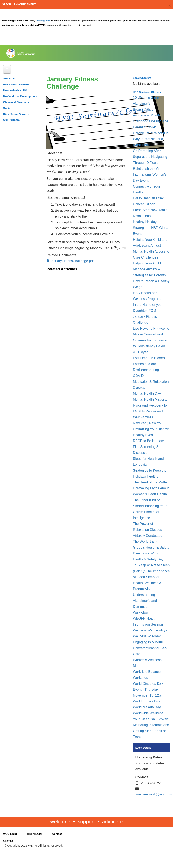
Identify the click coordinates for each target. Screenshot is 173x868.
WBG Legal (10, 834)
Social (7, 108)
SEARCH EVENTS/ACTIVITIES (16, 81)
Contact (57, 834)
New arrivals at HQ (15, 90)
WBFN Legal (34, 834)
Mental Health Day (147, 394)
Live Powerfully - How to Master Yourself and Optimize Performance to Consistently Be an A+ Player (151, 340)
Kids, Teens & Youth (16, 114)
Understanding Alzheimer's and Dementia (145, 601)
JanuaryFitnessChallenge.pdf (72, 261)
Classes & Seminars (16, 102)
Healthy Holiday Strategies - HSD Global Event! (151, 228)
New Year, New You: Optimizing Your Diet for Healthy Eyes (151, 429)
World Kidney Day (147, 701)
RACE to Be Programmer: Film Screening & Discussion (149, 447)
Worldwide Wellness (148, 713)
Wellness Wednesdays (150, 630)
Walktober (140, 613)
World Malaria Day (147, 707)
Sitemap (8, 841)
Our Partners (11, 120)
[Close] (170, 5)
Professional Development (20, 96)
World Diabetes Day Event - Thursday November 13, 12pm (148, 689)
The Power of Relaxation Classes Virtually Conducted (148, 530)
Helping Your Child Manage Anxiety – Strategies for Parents (149, 269)
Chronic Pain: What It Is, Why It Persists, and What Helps (151, 139)
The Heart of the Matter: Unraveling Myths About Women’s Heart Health (151, 488)
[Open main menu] (7, 69)
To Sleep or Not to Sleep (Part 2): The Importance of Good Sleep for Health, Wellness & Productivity (151, 577)
